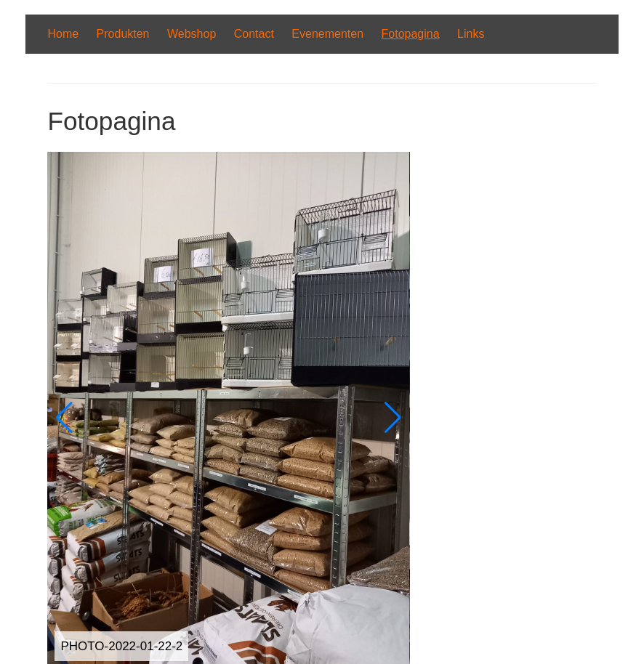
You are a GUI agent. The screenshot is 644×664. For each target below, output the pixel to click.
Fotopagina (411, 34)
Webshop (192, 34)
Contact (254, 34)
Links (471, 34)
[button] (64, 418)
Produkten (123, 34)
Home (63, 34)
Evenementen (327, 34)
